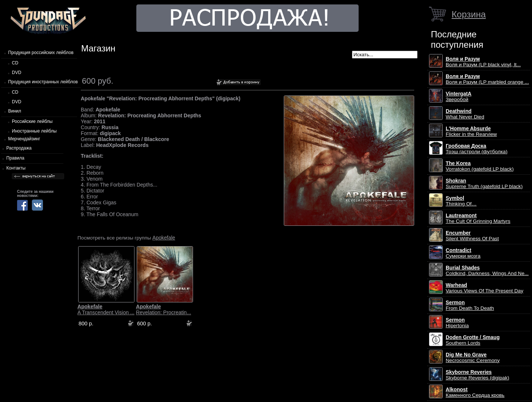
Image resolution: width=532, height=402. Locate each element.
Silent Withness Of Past (472, 236)
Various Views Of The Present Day (485, 288)
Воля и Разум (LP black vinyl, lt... (483, 62)
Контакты (16, 168)
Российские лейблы (32, 121)
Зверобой (459, 97)
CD (15, 63)
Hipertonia (457, 323)
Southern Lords (473, 340)
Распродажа (19, 148)
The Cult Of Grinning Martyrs (478, 218)
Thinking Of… (461, 201)
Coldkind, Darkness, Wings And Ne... (487, 271)
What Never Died (465, 114)
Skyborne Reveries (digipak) (478, 375)
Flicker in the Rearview (471, 131)
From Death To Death (470, 305)
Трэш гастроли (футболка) (477, 149)
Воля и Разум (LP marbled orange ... (487, 79)
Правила (15, 158)
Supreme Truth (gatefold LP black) (484, 184)
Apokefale (164, 238)
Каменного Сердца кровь (475, 392)
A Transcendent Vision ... (106, 309)
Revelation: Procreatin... (164, 309)
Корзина (469, 14)
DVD (16, 73)
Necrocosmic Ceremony (473, 358)
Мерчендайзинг (24, 139)
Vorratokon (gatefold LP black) (480, 166)
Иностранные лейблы (34, 131)
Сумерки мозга (463, 253)
